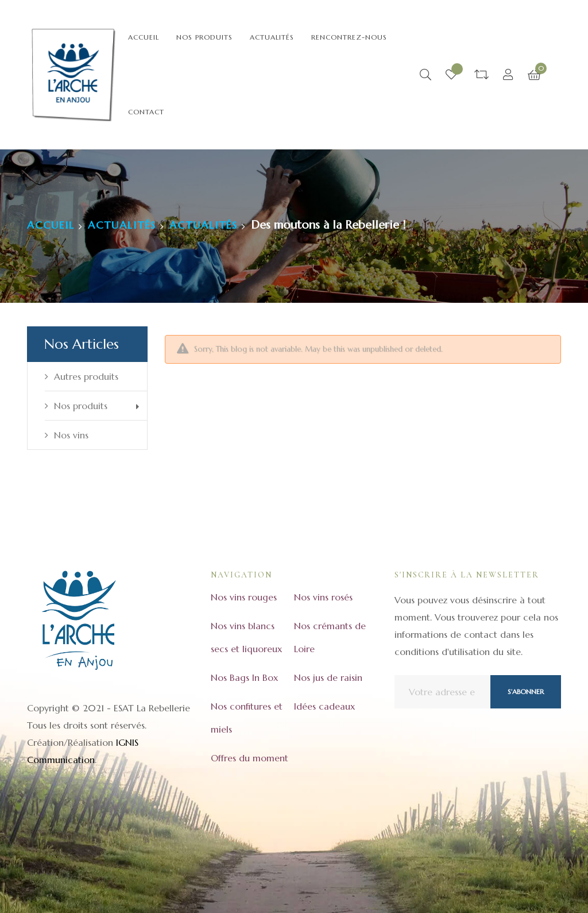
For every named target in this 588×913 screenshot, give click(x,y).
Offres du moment (249, 758)
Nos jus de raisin (328, 677)
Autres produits (86, 376)
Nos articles (82, 344)
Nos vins (71, 435)
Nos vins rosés (323, 597)
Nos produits (81, 406)
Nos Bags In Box (244, 677)
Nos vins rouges (244, 597)
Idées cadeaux (324, 706)
